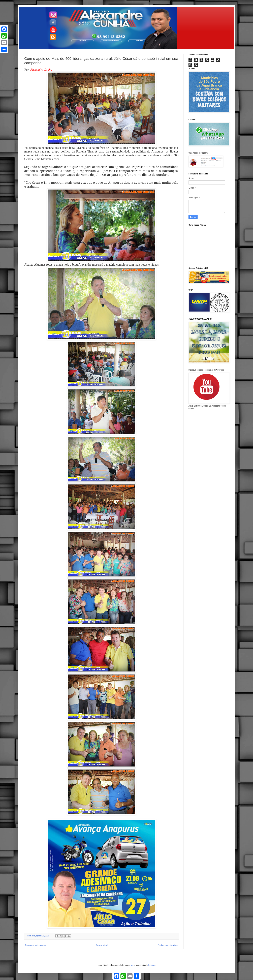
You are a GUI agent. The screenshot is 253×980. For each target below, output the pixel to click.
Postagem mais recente (36, 945)
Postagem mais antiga (168, 945)
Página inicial (102, 945)
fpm (132, 965)
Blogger (152, 965)
